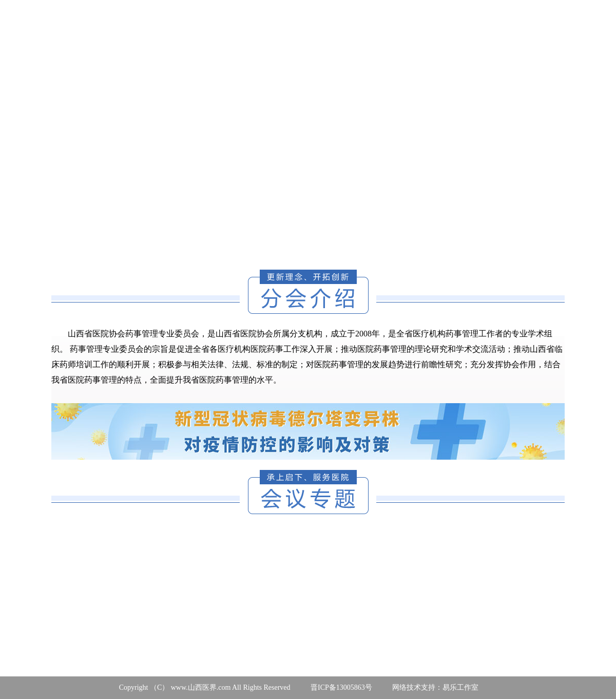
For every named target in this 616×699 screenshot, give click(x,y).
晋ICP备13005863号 (341, 687)
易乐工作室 (460, 687)
